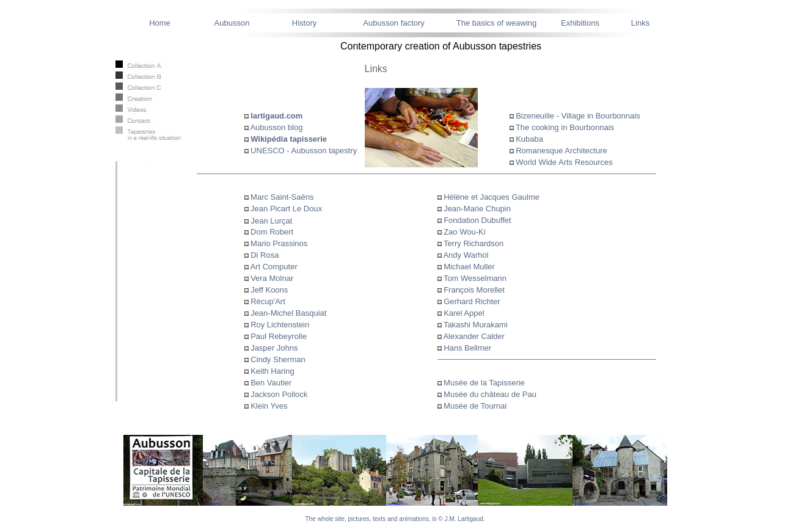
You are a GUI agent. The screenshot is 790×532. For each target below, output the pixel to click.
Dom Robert (269, 232)
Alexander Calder (474, 336)
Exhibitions (580, 23)
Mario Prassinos (276, 243)
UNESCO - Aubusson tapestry (303, 151)
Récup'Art (268, 301)
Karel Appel (464, 313)
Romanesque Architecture (561, 151)
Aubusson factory (393, 23)
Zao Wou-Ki (464, 232)
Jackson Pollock (279, 394)
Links (640, 23)
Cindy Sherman (278, 359)
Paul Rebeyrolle (279, 336)
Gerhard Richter (472, 301)
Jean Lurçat (272, 221)
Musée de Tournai (474, 406)
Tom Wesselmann (475, 278)
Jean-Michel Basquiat (288, 313)
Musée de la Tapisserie (483, 383)
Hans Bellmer (467, 348)
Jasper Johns (274, 348)
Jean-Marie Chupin (477, 209)
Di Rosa (265, 255)
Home (160, 23)
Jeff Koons (269, 290)
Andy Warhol (466, 255)
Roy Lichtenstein (280, 325)
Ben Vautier (271, 383)
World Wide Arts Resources (564, 162)
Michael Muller (469, 267)
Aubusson (232, 23)
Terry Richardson (474, 243)
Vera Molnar (272, 278)
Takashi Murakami (476, 325)
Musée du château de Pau (489, 394)
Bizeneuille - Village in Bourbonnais (578, 116)
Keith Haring (272, 371)
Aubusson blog (276, 127)
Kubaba (529, 139)
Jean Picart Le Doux (286, 209)
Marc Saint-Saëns (281, 197)
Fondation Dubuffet (477, 220)
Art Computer (273, 267)
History (304, 23)
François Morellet (474, 290)
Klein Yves (269, 406)
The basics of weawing (497, 23)
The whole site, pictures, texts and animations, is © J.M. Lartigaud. (395, 519)
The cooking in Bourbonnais (565, 127)
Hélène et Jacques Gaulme (492, 197)
